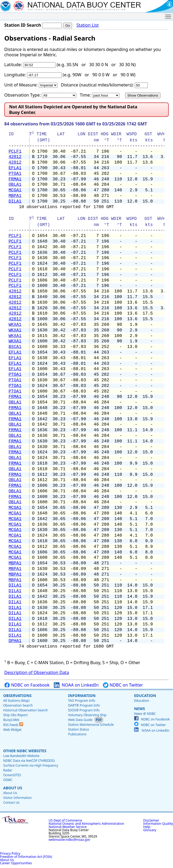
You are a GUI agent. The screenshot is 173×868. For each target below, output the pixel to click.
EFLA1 (15, 168)
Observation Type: (22, 95)
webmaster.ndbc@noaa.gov (69, 840)
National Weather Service (68, 827)
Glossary (150, 830)
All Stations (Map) (16, 701)
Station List (87, 25)
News (140, 709)
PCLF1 (15, 152)
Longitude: (15, 75)
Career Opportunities (16, 863)
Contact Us (11, 802)
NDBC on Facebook (27, 685)
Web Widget (12, 730)
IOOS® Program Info (84, 710)
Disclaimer (151, 820)
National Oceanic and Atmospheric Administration (86, 824)
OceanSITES (12, 775)
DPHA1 (15, 641)
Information (82, 695)
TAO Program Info (82, 701)
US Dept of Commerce (65, 820)
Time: (85, 95)
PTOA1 (15, 174)
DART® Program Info (84, 705)
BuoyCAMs (11, 720)
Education (145, 695)
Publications (77, 734)
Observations (17, 695)
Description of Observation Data (37, 672)
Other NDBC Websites (25, 751)
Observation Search (18, 705)
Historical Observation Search (25, 710)
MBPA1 (15, 196)
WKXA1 (15, 325)
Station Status (78, 729)
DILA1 (15, 201)
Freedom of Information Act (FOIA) (26, 857)
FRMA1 (15, 179)
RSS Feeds (13, 725)
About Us (13, 788)
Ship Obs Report (15, 715)
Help (147, 827)
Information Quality (158, 824)
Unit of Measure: (21, 85)
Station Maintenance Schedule (91, 725)
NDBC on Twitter (123, 685)
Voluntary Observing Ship (87, 715)
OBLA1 (15, 185)
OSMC (8, 780)
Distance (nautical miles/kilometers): (97, 85)
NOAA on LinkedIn (76, 685)
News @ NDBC (145, 714)
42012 (15, 157)
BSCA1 (15, 347)
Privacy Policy (10, 853)
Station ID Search (23, 25)
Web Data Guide (80, 720)
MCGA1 (15, 190)
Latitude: (13, 65)
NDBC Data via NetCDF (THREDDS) (29, 761)
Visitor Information (18, 798)
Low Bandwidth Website (21, 756)
